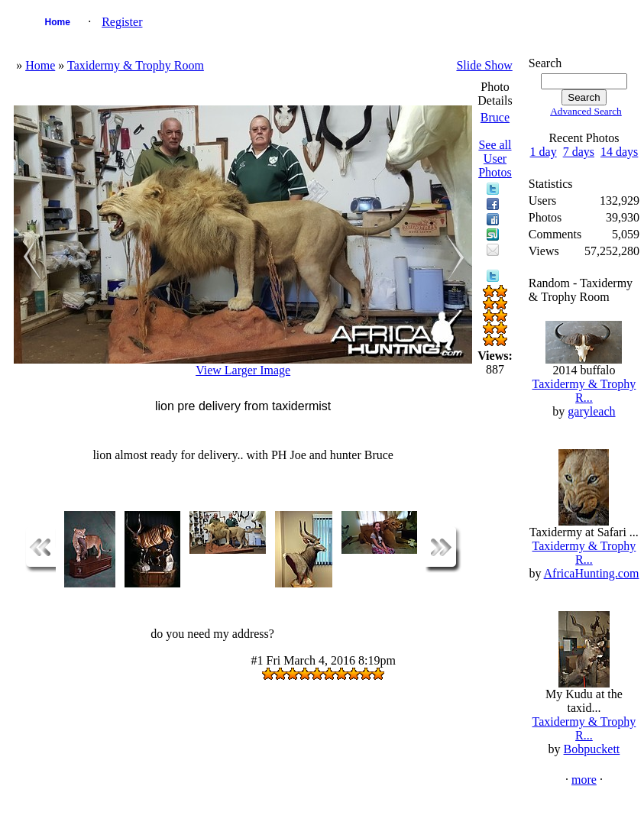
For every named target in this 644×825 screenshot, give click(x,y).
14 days (619, 152)
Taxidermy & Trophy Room (136, 65)
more (584, 780)
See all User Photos (495, 159)
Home (57, 22)
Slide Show (484, 65)
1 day (544, 152)
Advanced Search (586, 111)
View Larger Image (243, 370)
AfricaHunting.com (592, 573)
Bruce (495, 117)
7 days (579, 152)
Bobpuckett (592, 749)
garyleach (591, 411)
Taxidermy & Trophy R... (584, 391)
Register (122, 22)
